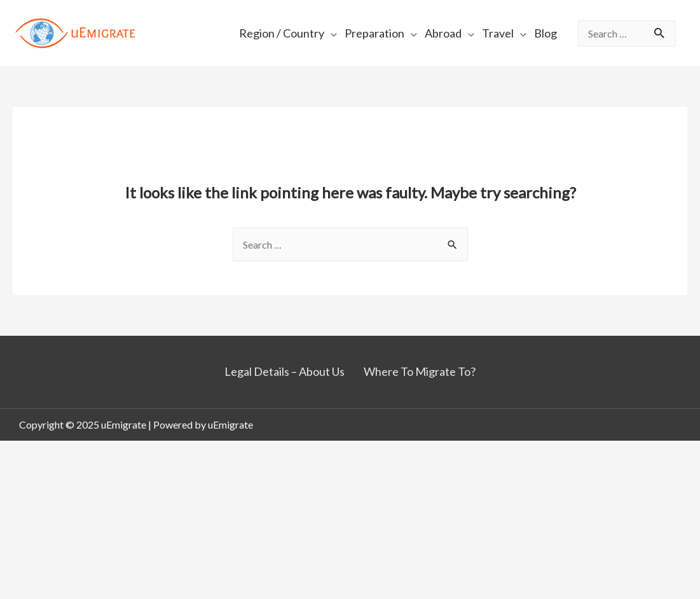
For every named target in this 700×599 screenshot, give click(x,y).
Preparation (374, 33)
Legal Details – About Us (285, 371)
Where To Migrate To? (420, 371)
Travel (498, 33)
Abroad (443, 33)
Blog (546, 33)
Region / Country (282, 33)
